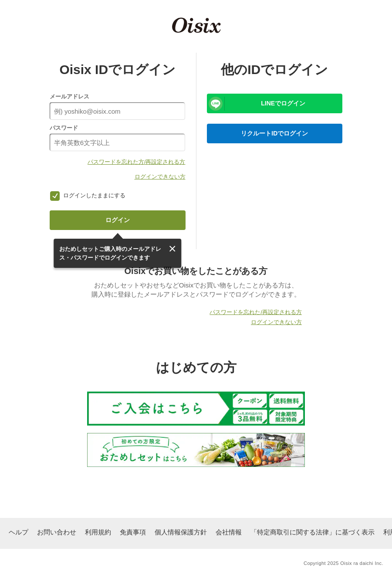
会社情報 (229, 532)
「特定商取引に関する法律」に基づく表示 (313, 532)
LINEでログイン (283, 103)
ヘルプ (19, 532)
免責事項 (133, 532)
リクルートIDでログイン (274, 133)
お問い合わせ (57, 532)
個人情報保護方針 (181, 532)
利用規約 (98, 532)
